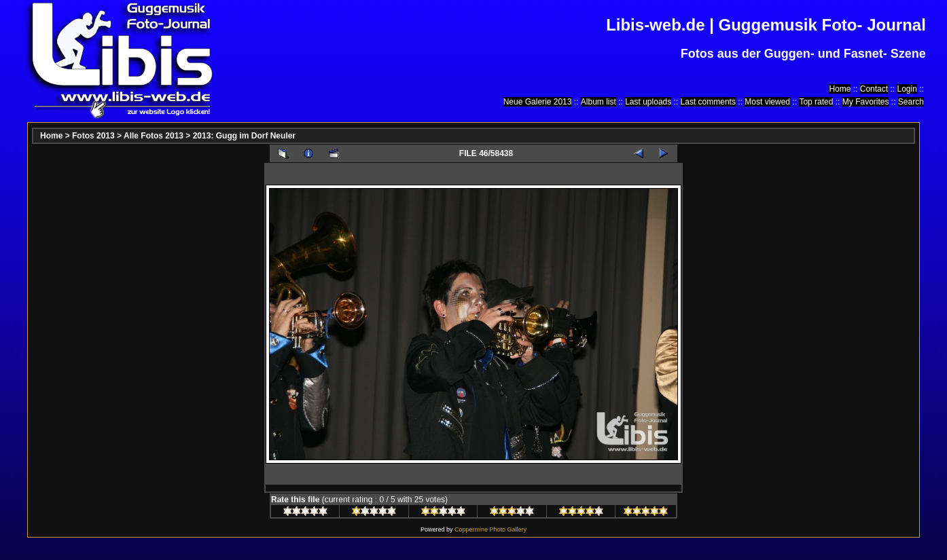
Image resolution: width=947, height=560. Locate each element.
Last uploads (648, 102)
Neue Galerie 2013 (538, 102)
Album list (598, 102)
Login (907, 89)
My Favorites (866, 102)
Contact (874, 89)
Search (911, 102)
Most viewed (767, 102)
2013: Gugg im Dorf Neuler (244, 136)
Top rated (816, 102)
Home (840, 89)
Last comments (708, 102)
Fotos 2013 (93, 136)
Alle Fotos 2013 (154, 136)
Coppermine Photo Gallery (490, 529)
